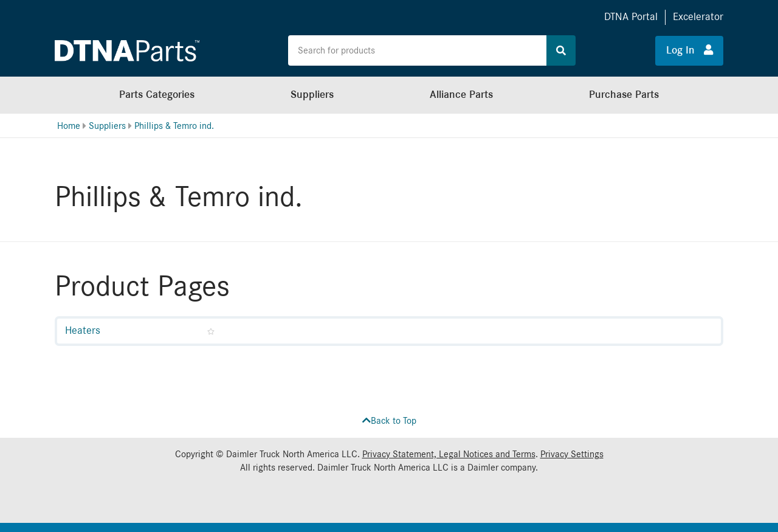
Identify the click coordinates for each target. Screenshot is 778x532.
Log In (690, 50)
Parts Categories (157, 95)
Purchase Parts (624, 95)
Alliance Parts (461, 95)
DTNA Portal (631, 17)
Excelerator (698, 17)
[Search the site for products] (418, 50)
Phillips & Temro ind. (174, 126)
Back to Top (389, 421)
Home (69, 126)
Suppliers (312, 95)
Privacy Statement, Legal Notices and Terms (449, 454)
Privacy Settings (572, 454)
